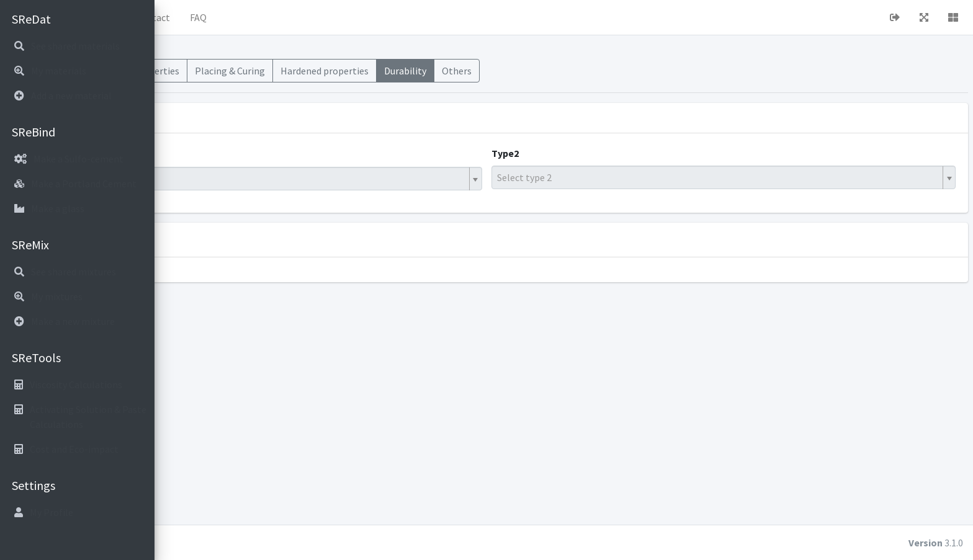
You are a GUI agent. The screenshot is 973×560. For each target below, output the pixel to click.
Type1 (186, 153)
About (258, 17)
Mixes (180, 71)
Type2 (583, 153)
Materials (227, 71)
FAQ (353, 17)
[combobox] (366, 179)
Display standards (270, 239)
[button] (174, 17)
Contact (308, 17)
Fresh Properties (299, 71)
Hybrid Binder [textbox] (207, 179)
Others (612, 71)
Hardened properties (480, 71)
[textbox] (758, 177)
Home (212, 17)
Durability (560, 71)
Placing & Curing (385, 71)
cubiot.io (248, 543)
